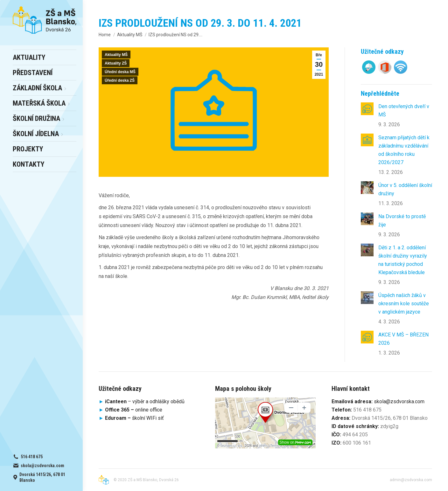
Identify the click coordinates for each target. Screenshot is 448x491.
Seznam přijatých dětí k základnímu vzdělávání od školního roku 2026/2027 (404, 150)
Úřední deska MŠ (120, 72)
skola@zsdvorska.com (399, 401)
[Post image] (367, 109)
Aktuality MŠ (116, 55)
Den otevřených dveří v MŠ (404, 111)
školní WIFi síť (134, 418)
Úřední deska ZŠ (120, 80)
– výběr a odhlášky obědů (142, 401)
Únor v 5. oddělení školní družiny (405, 189)
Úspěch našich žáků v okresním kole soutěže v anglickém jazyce (404, 304)
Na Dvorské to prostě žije (402, 221)
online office (134, 410)
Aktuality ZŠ (116, 63)
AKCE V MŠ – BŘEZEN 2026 (403, 339)
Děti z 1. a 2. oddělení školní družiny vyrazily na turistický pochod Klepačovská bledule (403, 260)
